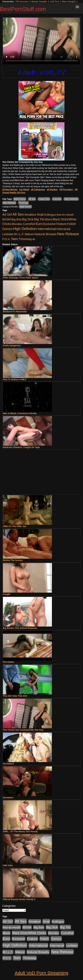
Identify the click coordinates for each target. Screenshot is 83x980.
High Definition (71, 199)
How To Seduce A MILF (15, 379)
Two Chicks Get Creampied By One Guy (23, 730)
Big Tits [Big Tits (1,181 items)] (39, 219)
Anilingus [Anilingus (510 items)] (50, 215)
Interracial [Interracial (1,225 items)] (63, 229)
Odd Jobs (8, 865)
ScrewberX (8, 764)
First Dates (8, 662)
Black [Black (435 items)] (49, 219)
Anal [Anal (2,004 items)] (40, 214)
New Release (9, 203)
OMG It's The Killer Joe (15, 526)
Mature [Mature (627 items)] (29, 234)
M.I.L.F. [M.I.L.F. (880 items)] (19, 234)
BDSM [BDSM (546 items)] (7, 219)
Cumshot (57, 199)
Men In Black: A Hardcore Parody (20, 413)
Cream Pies (44, 199)
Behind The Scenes (13, 560)
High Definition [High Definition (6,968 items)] (25, 229)
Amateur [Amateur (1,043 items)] (30, 215)
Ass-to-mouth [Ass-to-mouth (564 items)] (65, 215)
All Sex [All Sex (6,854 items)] (18, 214)
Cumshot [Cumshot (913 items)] (29, 224)
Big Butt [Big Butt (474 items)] (16, 219)
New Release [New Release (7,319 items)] (68, 234)
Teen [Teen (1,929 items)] (14, 239)
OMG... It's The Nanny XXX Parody (20, 831)
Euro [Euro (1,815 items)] (39, 224)
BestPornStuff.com (23, 9)
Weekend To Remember (15, 312)
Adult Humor (20, 199)
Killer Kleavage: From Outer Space (21, 278)
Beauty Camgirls (39, 2)
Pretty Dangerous (12, 346)
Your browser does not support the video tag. (41, 41)
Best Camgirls (69, 2)
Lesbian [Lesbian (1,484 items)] (8, 234)
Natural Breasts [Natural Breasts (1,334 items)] (46, 234)
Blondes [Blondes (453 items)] (17, 224)
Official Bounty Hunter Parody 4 (19, 899)
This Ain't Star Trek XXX (15, 696)
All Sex (32, 199)
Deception (8, 798)
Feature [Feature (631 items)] (61, 224)
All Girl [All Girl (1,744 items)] (7, 215)
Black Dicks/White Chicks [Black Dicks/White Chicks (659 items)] (29, 933)
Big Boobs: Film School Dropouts (20, 628)
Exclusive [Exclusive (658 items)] (49, 224)
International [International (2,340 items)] (47, 229)
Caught (7, 594)
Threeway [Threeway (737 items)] (25, 239)
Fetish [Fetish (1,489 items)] (72, 224)
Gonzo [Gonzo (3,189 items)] (7, 229)
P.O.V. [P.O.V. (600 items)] (6, 239)
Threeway (23, 203)
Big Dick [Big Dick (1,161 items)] (28, 219)
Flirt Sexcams (22, 2)
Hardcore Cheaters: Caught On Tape (21, 447)
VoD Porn (55, 2)
